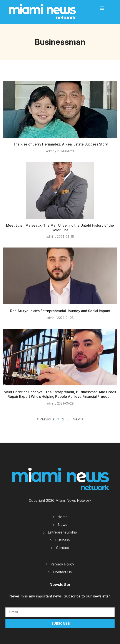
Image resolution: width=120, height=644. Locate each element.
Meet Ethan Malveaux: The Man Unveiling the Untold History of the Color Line (60, 228)
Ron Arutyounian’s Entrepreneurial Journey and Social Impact (60, 311)
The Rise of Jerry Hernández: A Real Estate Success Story (60, 144)
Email (10, 605)
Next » (78, 419)
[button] (102, 8)
